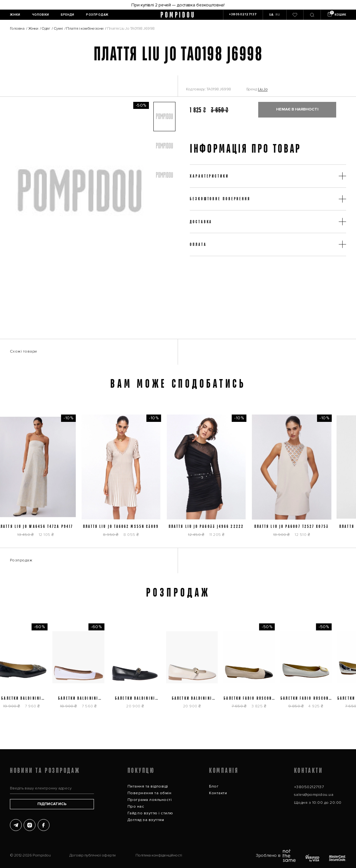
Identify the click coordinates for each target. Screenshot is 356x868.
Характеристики (209, 176)
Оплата (198, 244)
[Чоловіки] (41, 15)
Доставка (201, 222)
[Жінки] (15, 15)
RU (278, 15)
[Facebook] (44, 825)
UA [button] (271, 15)
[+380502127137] (243, 15)
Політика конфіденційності (159, 855)
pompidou (178, 15)
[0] (295, 15)
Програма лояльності (150, 800)
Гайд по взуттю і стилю (150, 813)
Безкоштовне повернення (220, 199)
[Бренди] (68, 15)
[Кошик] (336, 15)
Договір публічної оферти (93, 855)
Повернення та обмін (149, 793)
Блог (214, 786)
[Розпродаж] (97, 15)
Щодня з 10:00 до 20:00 (318, 803)
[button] (165, 117)
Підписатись (52, 804)
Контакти (218, 793)
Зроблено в (276, 856)
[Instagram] (30, 825)
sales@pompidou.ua (314, 795)
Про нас (136, 807)
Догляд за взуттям (146, 820)
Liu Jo (263, 89)
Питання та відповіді (148, 786)
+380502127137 (309, 787)
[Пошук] (312, 15)
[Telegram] (16, 825)
